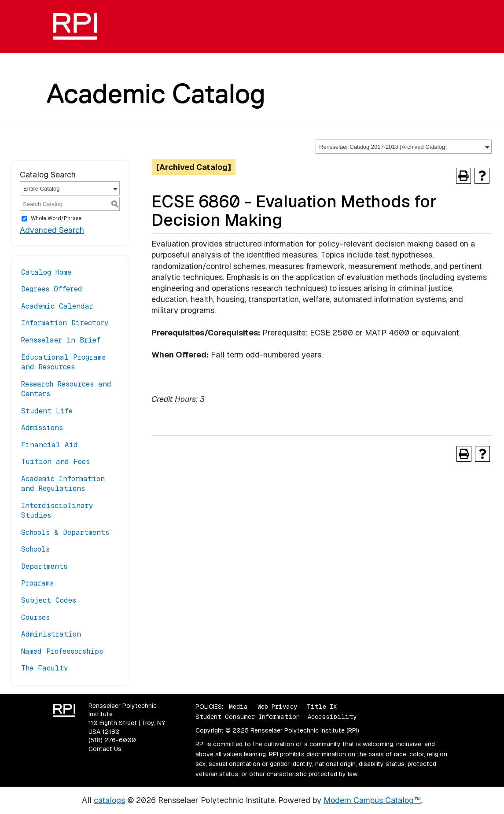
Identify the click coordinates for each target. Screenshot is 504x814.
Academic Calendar (57, 306)
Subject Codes (49, 600)
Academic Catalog (156, 93)
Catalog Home (46, 272)
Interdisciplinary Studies (57, 510)
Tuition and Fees (55, 462)
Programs (37, 583)
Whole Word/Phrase (56, 218)
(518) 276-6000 (112, 740)
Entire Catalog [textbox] (41, 189)
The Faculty (45, 668)
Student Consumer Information (248, 717)
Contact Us (105, 749)
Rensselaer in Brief (61, 340)
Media (238, 707)
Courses (35, 617)
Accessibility (332, 717)
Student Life (47, 411)
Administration (51, 634)
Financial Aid (50, 445)
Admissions (42, 428)
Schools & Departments (65, 532)
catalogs (109, 800)
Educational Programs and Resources (63, 362)
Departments (44, 566)
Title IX (322, 707)
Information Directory (65, 323)
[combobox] (404, 147)
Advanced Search (52, 230)
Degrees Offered (52, 289)
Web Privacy (277, 707)
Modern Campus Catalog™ (372, 800)
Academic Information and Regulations (63, 484)
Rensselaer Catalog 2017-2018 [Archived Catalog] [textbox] (383, 147)
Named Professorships (62, 651)
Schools (35, 549)
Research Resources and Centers (66, 389)
